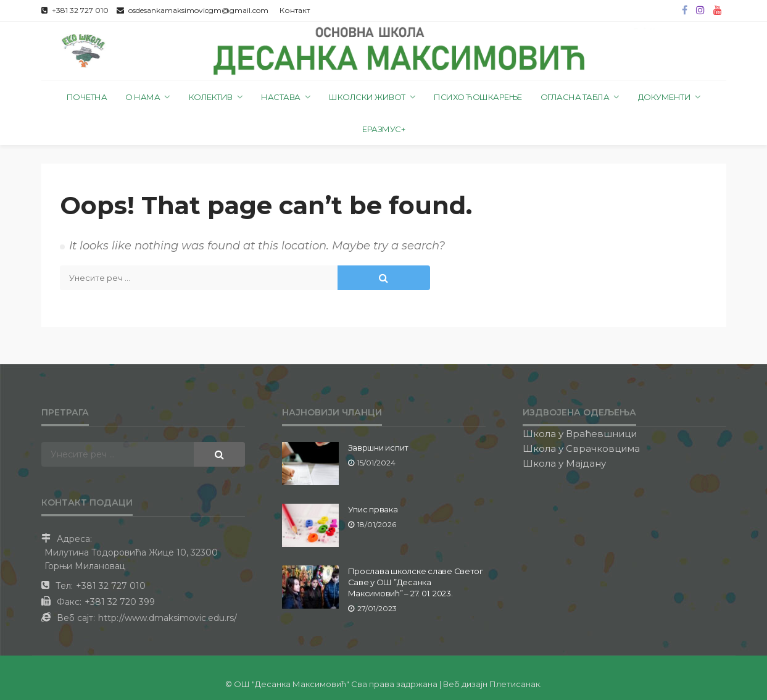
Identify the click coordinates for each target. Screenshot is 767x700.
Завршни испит (379, 448)
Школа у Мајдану (564, 463)
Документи (665, 97)
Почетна (87, 97)
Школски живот (367, 97)
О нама (143, 97)
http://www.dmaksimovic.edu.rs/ (168, 618)
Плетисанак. (516, 684)
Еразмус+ (383, 129)
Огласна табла (575, 97)
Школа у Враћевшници (580, 434)
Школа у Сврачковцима (581, 448)
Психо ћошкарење (478, 97)
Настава (281, 97)
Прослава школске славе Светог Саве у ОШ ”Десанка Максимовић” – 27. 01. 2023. (416, 582)
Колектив (211, 97)
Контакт (295, 10)
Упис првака (373, 509)
